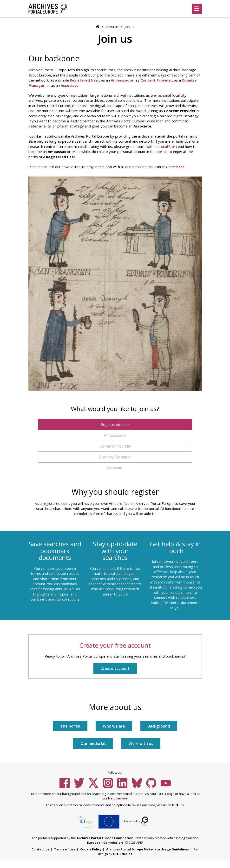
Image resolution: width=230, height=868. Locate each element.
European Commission (105, 843)
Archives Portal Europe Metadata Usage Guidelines (148, 849)
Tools (162, 794)
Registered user (115, 424)
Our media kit (93, 743)
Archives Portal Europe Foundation (105, 838)
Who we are (114, 726)
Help (112, 798)
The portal (70, 726)
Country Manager (115, 457)
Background (159, 726)
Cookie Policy (91, 849)
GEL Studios (123, 854)
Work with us (141, 743)
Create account (115, 668)
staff (165, 146)
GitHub (178, 805)
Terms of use (65, 849)
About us (112, 27)
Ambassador (122, 80)
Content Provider (156, 80)
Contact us (40, 849)
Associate (70, 85)
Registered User (85, 80)
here (180, 167)
